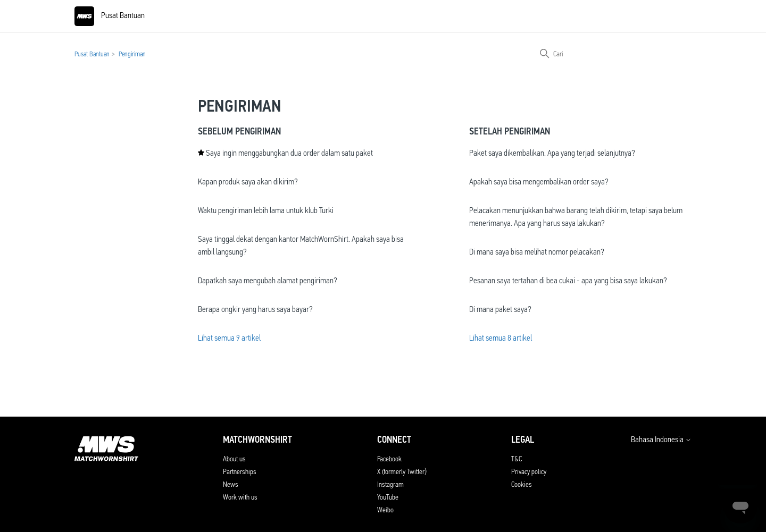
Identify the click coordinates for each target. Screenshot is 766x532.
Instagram (390, 484)
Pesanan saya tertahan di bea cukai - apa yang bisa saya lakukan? (568, 280)
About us (234, 459)
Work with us (240, 497)
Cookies (522, 484)
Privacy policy (529, 471)
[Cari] (612, 54)
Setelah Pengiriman (510, 131)
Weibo (385, 510)
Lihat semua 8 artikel (501, 338)
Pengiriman (132, 54)
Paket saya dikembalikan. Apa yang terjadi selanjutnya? (552, 153)
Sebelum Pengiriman (239, 131)
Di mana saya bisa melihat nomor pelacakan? (537, 252)
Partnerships (240, 471)
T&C (517, 459)
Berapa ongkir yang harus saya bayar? (255, 309)
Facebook (389, 459)
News (231, 484)
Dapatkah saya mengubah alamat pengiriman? (268, 280)
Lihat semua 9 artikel (229, 338)
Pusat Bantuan (92, 54)
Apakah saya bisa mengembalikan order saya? (539, 181)
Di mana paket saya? (500, 309)
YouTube (388, 497)
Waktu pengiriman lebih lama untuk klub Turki (266, 210)
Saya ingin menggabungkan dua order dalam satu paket (289, 153)
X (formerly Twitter (401, 471)
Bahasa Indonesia (661, 440)
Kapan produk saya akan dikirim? (248, 181)
